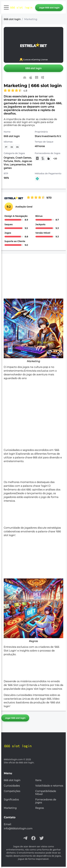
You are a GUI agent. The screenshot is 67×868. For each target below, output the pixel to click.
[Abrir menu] (6, 7)
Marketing (10, 808)
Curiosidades (12, 786)
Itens (38, 780)
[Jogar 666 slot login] (49, 8)
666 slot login (12, 19)
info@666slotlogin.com (18, 829)
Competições (12, 791)
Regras (40, 808)
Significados (11, 800)
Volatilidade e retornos (49, 786)
